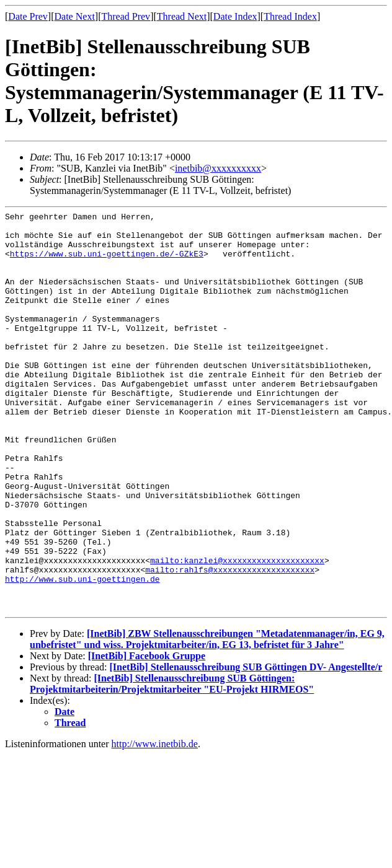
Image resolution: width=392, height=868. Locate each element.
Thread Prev (126, 16)
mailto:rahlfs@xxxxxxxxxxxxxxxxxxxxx (230, 642)
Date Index (235, 16)
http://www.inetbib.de (155, 824)
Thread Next (182, 16)
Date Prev (28, 16)
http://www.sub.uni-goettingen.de (82, 653)
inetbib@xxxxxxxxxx (218, 168)
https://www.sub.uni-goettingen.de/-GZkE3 (107, 263)
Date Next (75, 16)
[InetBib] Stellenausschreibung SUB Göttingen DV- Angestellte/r (246, 747)
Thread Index (290, 16)
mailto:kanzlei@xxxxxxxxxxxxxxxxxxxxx (237, 631)
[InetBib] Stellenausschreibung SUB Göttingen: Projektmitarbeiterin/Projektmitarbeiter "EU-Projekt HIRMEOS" (172, 764)
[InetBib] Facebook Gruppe (147, 736)
